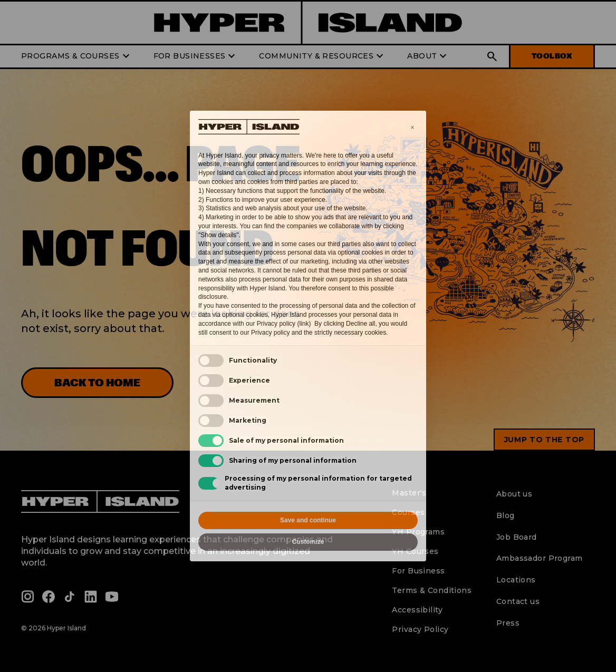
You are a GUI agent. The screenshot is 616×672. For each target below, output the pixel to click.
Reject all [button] (252, 520)
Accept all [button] (364, 520)
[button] (412, 128)
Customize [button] (308, 542)
